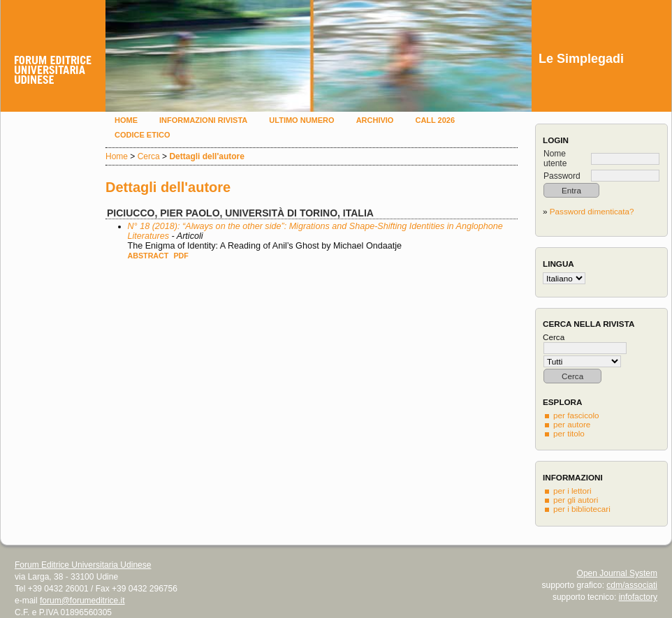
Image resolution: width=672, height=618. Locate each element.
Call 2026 (435, 120)
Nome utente (555, 159)
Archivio (375, 120)
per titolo (569, 433)
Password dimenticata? (592, 211)
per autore (572, 424)
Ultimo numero (301, 120)
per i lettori (572, 491)
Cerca (149, 156)
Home (126, 120)
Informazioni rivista (203, 120)
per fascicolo (576, 415)
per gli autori (576, 500)
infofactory (638, 597)
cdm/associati (632, 585)
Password (562, 176)
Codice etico (142, 135)
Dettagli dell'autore (207, 156)
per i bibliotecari (582, 509)
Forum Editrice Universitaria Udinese (83, 565)
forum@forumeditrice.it (82, 601)
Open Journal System (617, 573)
